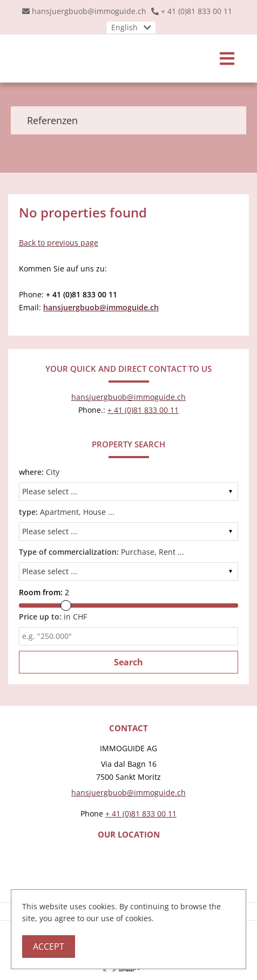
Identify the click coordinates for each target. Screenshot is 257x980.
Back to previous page (59, 243)
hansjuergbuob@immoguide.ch (89, 11)
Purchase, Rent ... (102, 552)
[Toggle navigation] (227, 59)
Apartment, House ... (67, 512)
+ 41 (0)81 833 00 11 (197, 11)
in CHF (53, 617)
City (39, 472)
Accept (49, 947)
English (124, 27)
